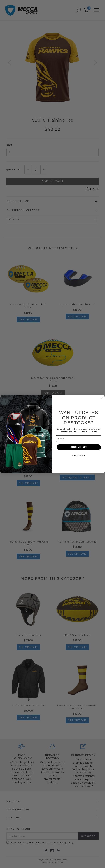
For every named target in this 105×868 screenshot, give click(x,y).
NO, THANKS (79, 455)
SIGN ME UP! (79, 447)
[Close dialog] (102, 398)
